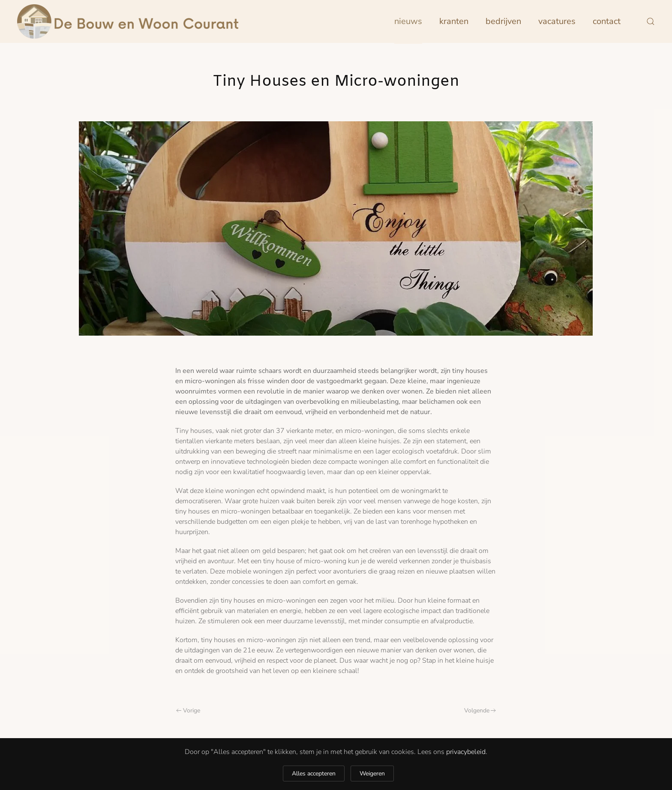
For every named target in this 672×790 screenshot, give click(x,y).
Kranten (454, 21)
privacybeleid (466, 752)
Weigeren (372, 773)
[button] (651, 21)
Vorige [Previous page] (188, 710)
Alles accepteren (314, 773)
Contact (607, 21)
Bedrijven (503, 21)
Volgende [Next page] (480, 710)
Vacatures (557, 21)
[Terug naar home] (128, 21)
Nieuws (408, 21)
